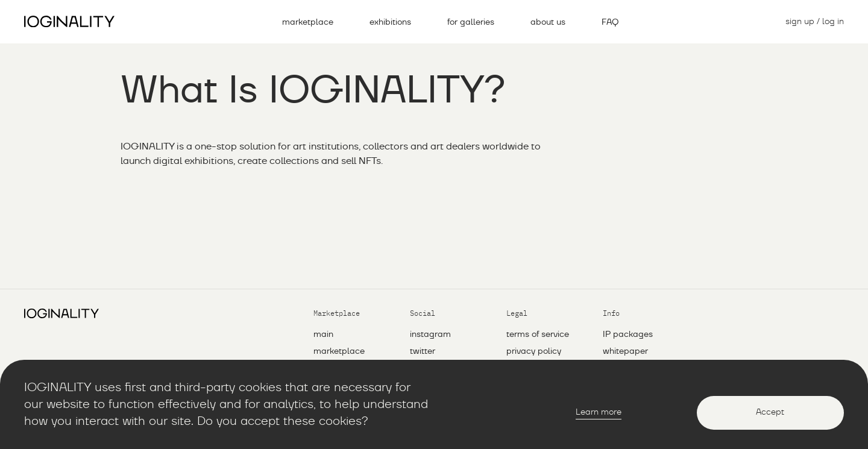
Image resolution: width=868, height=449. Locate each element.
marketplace (308, 22)
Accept (770, 412)
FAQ (610, 22)
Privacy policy (534, 351)
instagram (430, 334)
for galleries (471, 22)
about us (548, 22)
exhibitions (390, 22)
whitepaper (625, 351)
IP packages (628, 334)
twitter (423, 351)
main (323, 334)
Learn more (599, 412)
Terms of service (538, 334)
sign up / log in (815, 22)
